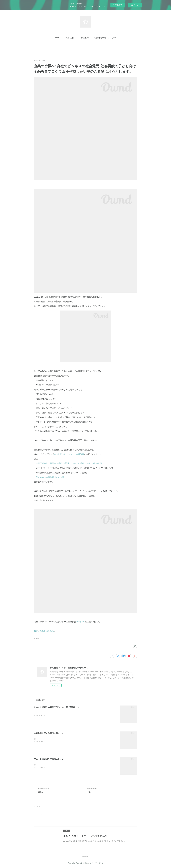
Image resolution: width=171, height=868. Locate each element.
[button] (58, 38)
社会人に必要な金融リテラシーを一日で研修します (57, 707)
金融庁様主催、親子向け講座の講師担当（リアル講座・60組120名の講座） (70, 463)
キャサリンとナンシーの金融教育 (69, 454)
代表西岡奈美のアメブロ (105, 38)
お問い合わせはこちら (44, 631)
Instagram (80, 622)
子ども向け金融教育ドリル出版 (50, 477)
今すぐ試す (118, 5)
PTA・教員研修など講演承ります (49, 759)
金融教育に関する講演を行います (49, 733)
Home (58, 38)
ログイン (135, 5)
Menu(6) (37, 638)
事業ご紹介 (70, 38)
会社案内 (85, 38)
